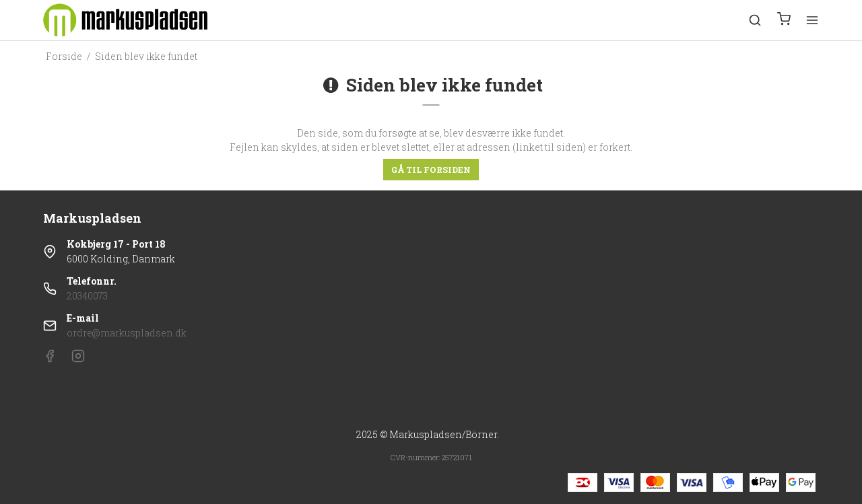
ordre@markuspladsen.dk (127, 333)
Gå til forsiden (431, 170)
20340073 (87, 296)
